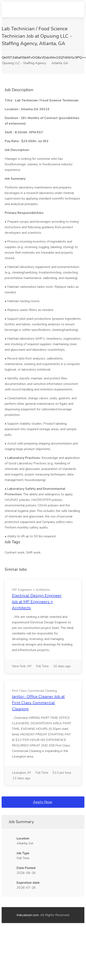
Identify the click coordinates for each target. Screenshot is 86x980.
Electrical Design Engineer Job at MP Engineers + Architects (37, 602)
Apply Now (43, 802)
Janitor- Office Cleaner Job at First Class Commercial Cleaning (38, 703)
